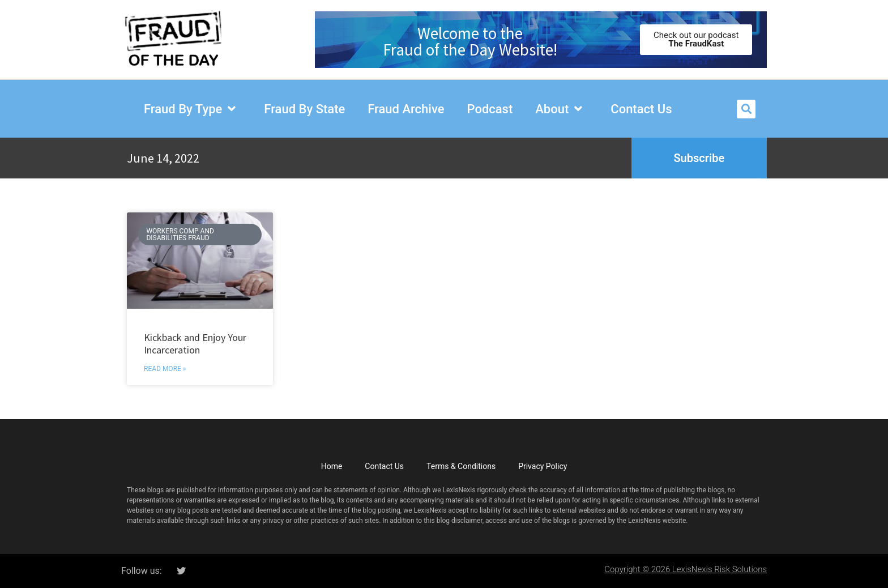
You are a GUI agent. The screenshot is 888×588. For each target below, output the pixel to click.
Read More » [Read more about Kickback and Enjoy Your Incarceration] (165, 369)
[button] (746, 109)
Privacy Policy (543, 466)
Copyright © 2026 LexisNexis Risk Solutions (686, 569)
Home (332, 466)
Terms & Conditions (461, 466)
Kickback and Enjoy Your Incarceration (195, 344)
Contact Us (384, 466)
